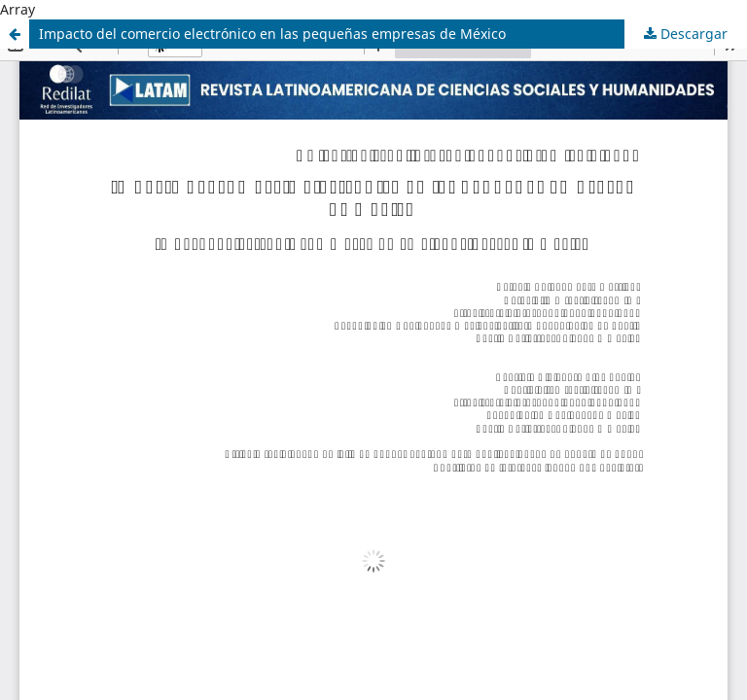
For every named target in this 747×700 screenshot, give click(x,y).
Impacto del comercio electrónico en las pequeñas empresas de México (272, 34)
